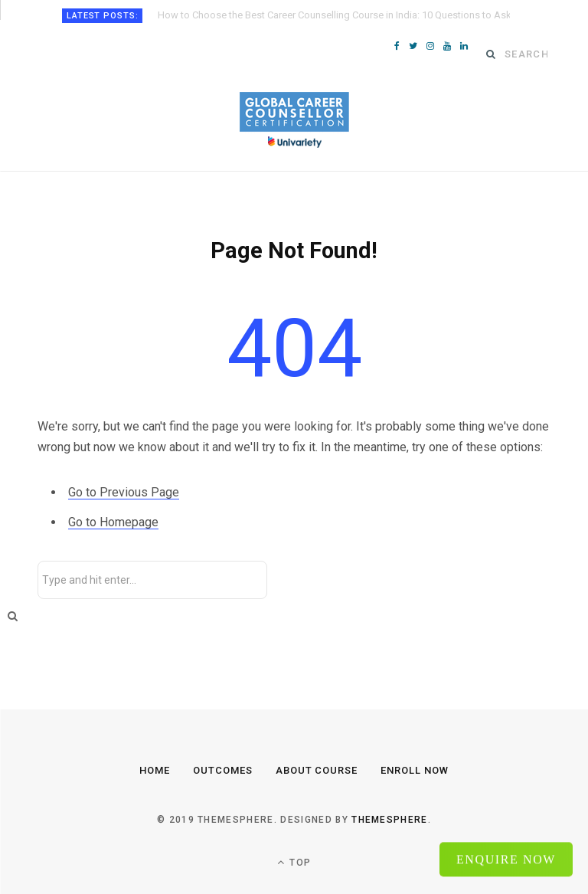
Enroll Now (415, 770)
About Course (317, 770)
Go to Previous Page (124, 492)
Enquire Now (506, 858)
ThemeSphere (390, 820)
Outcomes (223, 770)
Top (294, 862)
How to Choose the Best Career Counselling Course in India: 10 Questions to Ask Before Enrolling (334, 15)
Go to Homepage (113, 522)
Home (155, 770)
